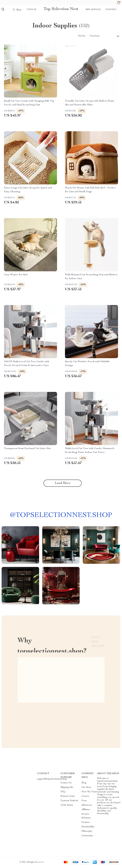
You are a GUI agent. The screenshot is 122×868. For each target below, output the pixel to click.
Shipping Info (67, 787)
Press (84, 801)
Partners (86, 822)
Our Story (86, 787)
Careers (85, 796)
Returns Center (68, 796)
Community (87, 836)
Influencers (87, 805)
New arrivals (93, 10)
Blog (84, 783)
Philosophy (87, 831)
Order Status (67, 805)
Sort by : (82, 36)
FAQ (63, 792)
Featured (111, 10)
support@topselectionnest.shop (52, 779)
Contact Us (66, 783)
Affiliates (86, 810)
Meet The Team (89, 792)
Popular (32, 10)
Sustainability (88, 827)
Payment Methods (69, 801)
